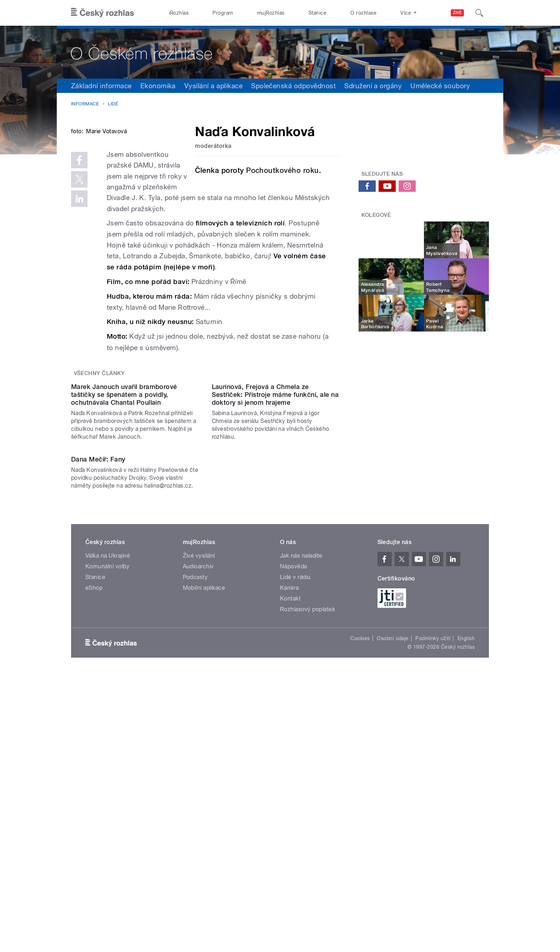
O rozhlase (363, 13)
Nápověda (294, 787)
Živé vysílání (199, 776)
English (466, 859)
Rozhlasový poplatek (307, 830)
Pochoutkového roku (282, 170)
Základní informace (101, 86)
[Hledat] (479, 13)
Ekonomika (158, 86)
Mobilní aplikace (204, 808)
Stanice (317, 13)
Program (223, 13)
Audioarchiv (198, 787)
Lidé (113, 104)
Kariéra (289, 808)
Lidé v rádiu (295, 798)
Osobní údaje (393, 859)
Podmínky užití (433, 859)
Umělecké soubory (440, 86)
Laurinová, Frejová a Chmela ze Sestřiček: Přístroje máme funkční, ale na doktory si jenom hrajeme (275, 542)
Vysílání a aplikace (213, 86)
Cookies (360, 859)
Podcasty (195, 798)
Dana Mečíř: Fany (98, 680)
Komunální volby (107, 787)
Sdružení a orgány (373, 86)
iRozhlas (179, 13)
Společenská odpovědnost (293, 86)
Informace (85, 104)
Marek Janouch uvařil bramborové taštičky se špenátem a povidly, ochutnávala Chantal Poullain (124, 542)
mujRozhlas (271, 13)
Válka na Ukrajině (108, 776)
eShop (94, 808)
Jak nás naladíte (301, 776)
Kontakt (290, 819)
